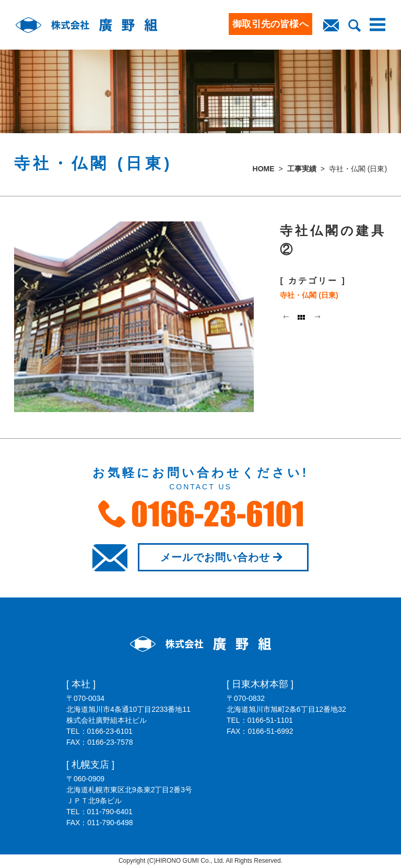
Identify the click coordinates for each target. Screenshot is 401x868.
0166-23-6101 (110, 731)
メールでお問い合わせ (223, 557)
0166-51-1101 (270, 720)
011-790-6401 (110, 812)
